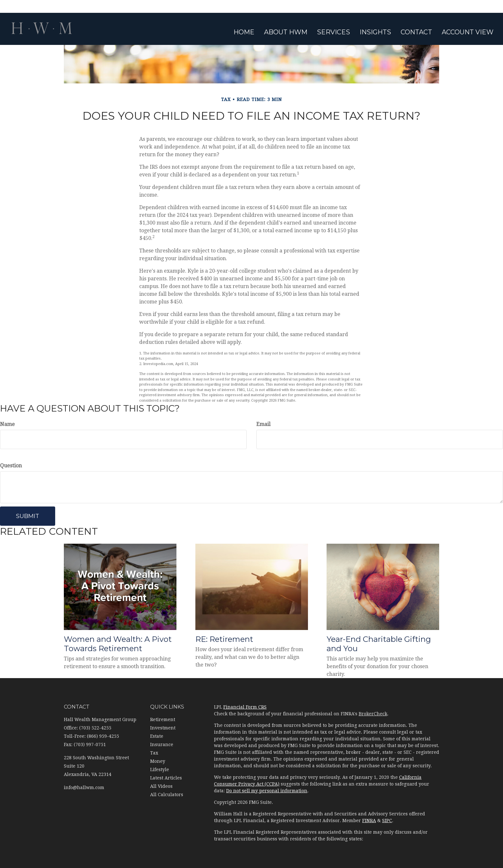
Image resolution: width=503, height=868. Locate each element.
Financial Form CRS (245, 707)
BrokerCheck (373, 714)
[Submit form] (28, 516)
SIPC (387, 821)
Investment (163, 728)
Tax (154, 753)
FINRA (369, 821)
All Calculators (167, 795)
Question (11, 466)
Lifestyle (160, 770)
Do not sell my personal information (267, 791)
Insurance (162, 745)
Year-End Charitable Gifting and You (379, 644)
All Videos (161, 786)
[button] (286, 32)
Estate (157, 736)
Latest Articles (166, 778)
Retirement (163, 719)
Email (263, 424)
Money (158, 761)
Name (7, 424)
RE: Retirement (224, 639)
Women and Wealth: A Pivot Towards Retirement (118, 644)
